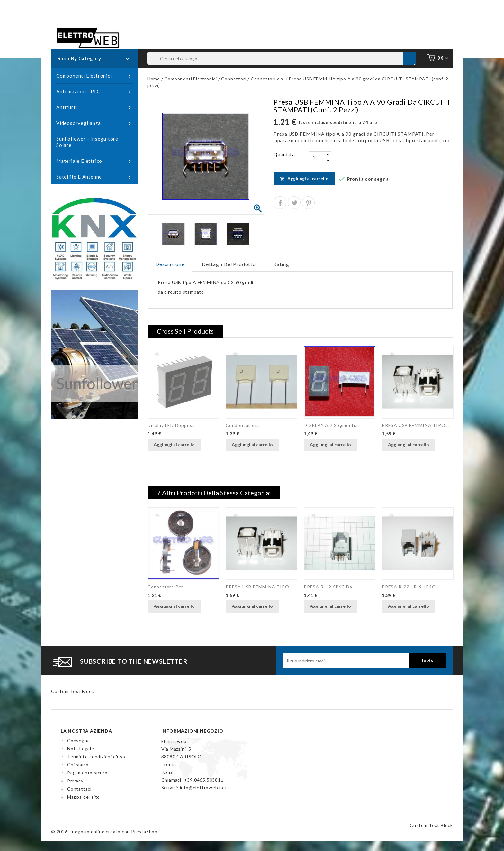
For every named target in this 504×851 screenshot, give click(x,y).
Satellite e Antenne (94, 177)
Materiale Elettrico (94, 161)
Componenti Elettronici (94, 76)
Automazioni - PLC (94, 92)
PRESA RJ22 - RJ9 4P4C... (410, 587)
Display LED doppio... (171, 425)
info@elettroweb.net (204, 787)
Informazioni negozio (192, 731)
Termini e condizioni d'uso (96, 757)
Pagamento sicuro (87, 773)
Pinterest (308, 203)
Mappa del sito (84, 797)
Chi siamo (78, 765)
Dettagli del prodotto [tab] (229, 264)
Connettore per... (167, 587)
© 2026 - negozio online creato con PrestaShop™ (106, 832)
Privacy (75, 781)
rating (281, 264)
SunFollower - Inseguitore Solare (87, 142)
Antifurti (94, 107)
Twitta (294, 203)
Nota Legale (81, 749)
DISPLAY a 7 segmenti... (331, 425)
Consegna (78, 740)
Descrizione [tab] (170, 264)
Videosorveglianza (94, 123)
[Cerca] (282, 58)
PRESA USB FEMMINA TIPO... (415, 425)
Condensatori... (243, 425)
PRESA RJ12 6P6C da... (330, 587)
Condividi (280, 203)
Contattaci (79, 789)
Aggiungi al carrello (304, 179)
